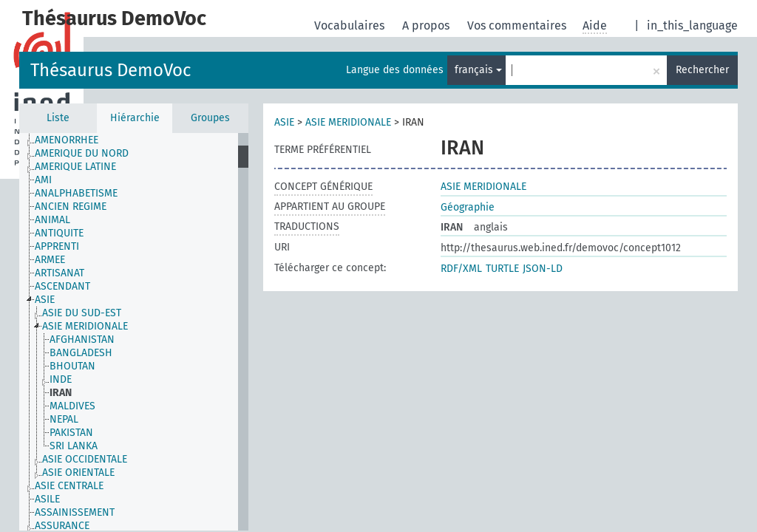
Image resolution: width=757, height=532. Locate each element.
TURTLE (502, 269)
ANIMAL (52, 220)
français (478, 70)
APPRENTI (57, 246)
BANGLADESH (81, 353)
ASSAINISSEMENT (75, 512)
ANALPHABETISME (76, 193)
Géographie (468, 207)
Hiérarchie (135, 118)
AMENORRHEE (67, 140)
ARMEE (50, 260)
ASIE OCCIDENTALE (85, 459)
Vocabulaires (351, 25)
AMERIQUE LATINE (75, 167)
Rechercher (702, 70)
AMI (43, 180)
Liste (58, 118)
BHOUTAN (72, 366)
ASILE (47, 499)
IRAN (61, 393)
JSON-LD (543, 269)
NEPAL (64, 419)
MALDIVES (72, 406)
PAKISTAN (71, 433)
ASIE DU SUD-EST (82, 313)
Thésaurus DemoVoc (111, 70)
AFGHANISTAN (82, 340)
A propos (427, 25)
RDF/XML (461, 269)
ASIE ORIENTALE (78, 473)
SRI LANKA (74, 446)
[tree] (134, 332)
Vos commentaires (518, 25)
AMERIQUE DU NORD (82, 153)
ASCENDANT (62, 286)
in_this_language (692, 25)
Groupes (210, 118)
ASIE (45, 300)
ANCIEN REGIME (71, 207)
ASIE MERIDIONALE (85, 326)
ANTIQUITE (59, 233)
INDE (61, 379)
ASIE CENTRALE (69, 486)
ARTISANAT (60, 273)
